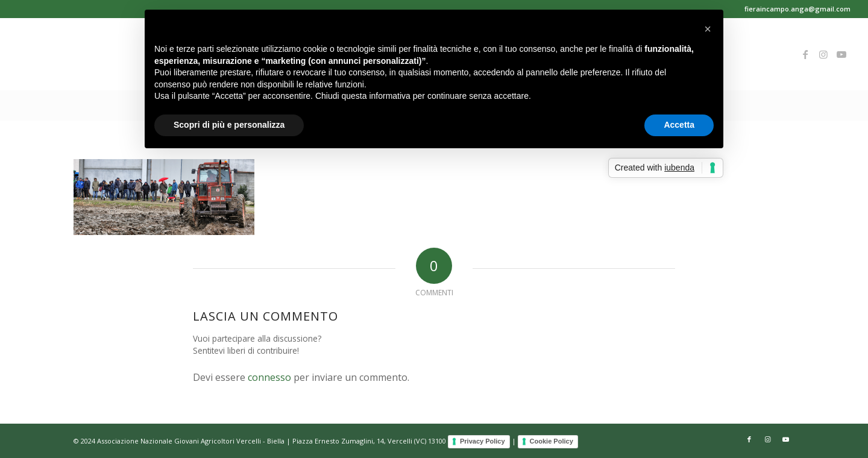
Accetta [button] (679, 125)
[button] (708, 29)
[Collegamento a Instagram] (823, 54)
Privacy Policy (483, 441)
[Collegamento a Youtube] (841, 54)
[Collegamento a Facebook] (805, 54)
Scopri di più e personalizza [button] (229, 125)
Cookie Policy (552, 441)
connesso (269, 377)
